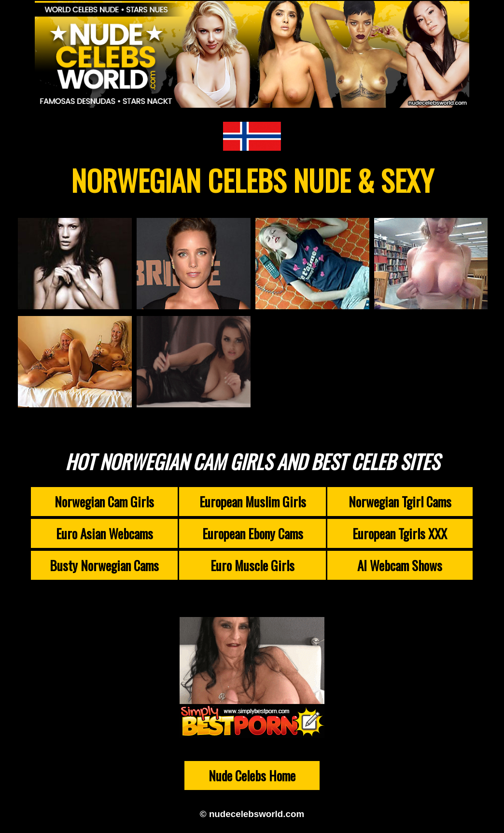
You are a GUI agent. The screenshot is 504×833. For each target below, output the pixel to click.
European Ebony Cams (253, 533)
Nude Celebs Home (252, 776)
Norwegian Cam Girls (104, 502)
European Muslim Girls (253, 502)
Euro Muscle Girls (252, 565)
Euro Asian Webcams (105, 533)
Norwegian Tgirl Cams (400, 502)
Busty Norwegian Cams (104, 565)
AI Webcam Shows (400, 565)
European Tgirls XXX (400, 533)
